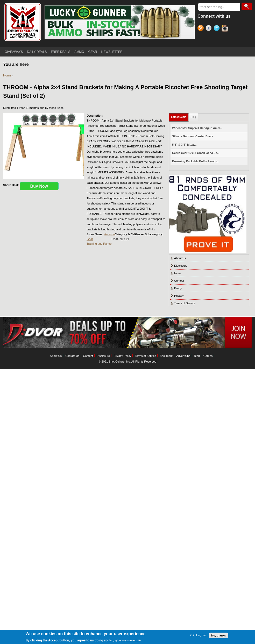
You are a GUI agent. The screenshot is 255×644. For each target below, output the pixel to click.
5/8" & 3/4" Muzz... (184, 145)
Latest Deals (179, 117)
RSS (201, 29)
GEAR (93, 52)
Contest (179, 281)
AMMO (79, 52)
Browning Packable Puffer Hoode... (196, 161)
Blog (193, 117)
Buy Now (39, 186)
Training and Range (99, 244)
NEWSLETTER (112, 52)
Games (208, 356)
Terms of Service (185, 303)
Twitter (218, 29)
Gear (90, 239)
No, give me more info (125, 641)
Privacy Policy (122, 356)
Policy (178, 288)
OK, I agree (198, 635)
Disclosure (181, 266)
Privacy (179, 296)
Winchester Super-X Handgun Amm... (197, 128)
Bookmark (166, 356)
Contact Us (72, 356)
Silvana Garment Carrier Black (193, 136)
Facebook (210, 29)
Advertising (183, 356)
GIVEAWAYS (14, 52)
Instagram (226, 29)
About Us (180, 258)
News (178, 273)
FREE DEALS (61, 52)
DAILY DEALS (37, 52)
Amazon (109, 234)
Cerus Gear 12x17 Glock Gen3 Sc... (196, 153)
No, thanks (218, 635)
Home (7, 75)
